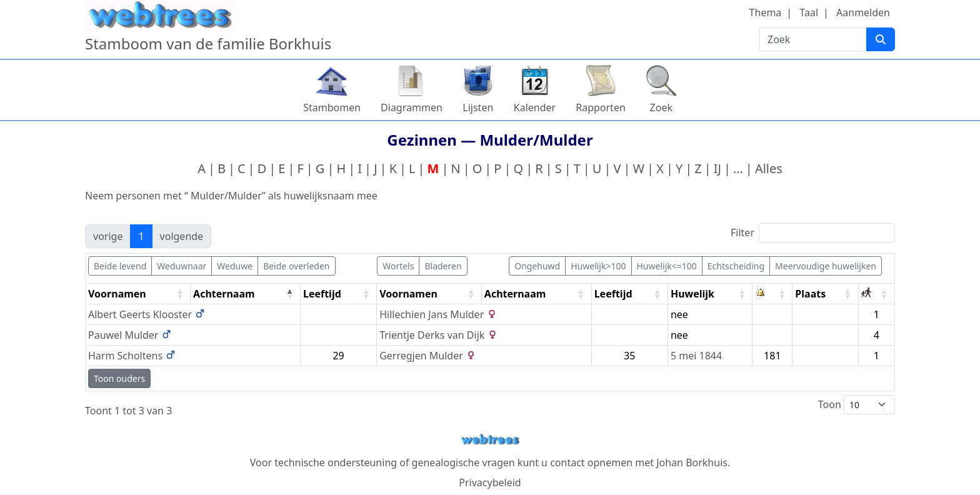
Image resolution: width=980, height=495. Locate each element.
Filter (813, 233)
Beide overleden (296, 266)
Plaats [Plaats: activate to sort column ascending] (810, 294)
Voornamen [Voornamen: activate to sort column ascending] (117, 294)
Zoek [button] (661, 107)
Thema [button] (766, 12)
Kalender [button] (535, 107)
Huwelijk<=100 (667, 266)
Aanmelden (863, 12)
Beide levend (120, 266)
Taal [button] (809, 12)
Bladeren (443, 266)
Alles (769, 168)
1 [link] (141, 236)
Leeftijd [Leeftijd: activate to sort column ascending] (322, 294)
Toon (857, 405)
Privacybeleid (490, 482)
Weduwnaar (182, 266)
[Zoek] (881, 39)
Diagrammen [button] (412, 107)
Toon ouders (119, 378)
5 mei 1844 (696, 356)
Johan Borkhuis (692, 462)
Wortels (398, 266)
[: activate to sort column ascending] (772, 294)
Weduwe (235, 266)
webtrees (490, 440)
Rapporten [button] (601, 107)
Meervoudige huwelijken (826, 266)
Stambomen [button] (332, 107)
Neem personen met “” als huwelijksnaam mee (231, 196)
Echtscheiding (736, 266)
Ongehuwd (537, 266)
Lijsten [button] (478, 107)
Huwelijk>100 (598, 266)
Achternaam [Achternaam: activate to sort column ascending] (515, 294)
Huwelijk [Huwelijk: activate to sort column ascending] (692, 294)
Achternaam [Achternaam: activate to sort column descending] (224, 294)
